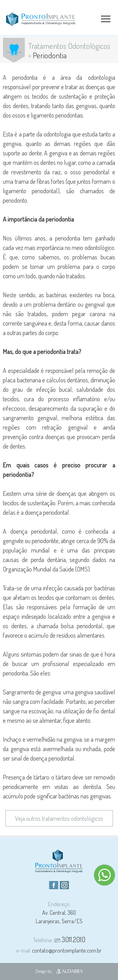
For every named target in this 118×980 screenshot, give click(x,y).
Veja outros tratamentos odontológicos (59, 818)
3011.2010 (70, 939)
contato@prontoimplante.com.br (59, 950)
